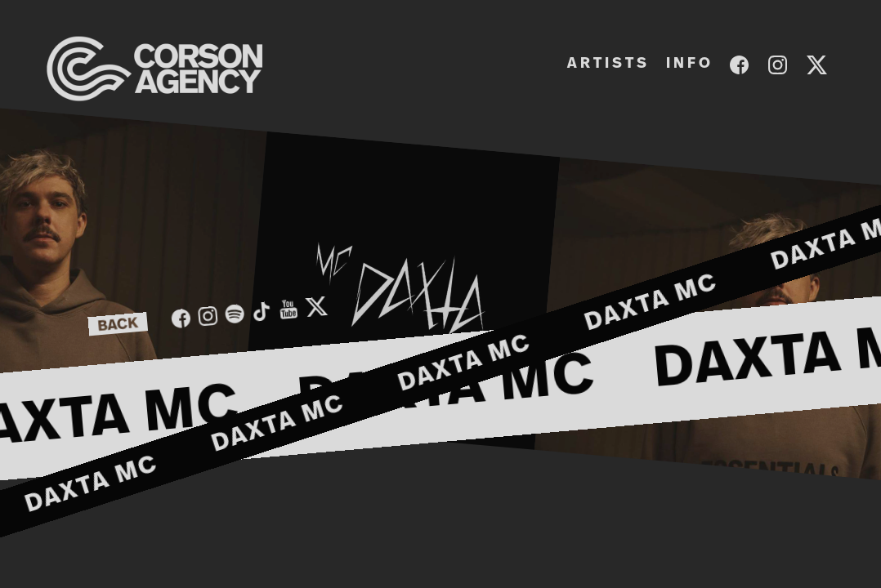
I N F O (688, 64)
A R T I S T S (607, 64)
